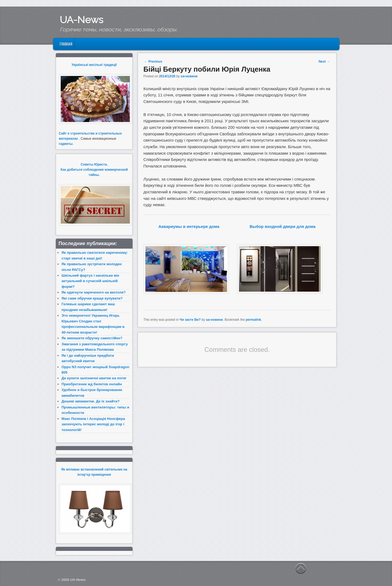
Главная (66, 44)
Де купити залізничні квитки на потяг (94, 378)
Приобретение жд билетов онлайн (92, 384)
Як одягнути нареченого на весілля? (94, 292)
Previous (153, 62)
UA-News (81, 20)
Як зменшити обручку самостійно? (92, 338)
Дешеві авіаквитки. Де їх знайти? (91, 401)
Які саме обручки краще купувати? (92, 298)
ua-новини (189, 76)
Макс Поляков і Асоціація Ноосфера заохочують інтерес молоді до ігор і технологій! (93, 424)
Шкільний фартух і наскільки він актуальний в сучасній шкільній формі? (90, 281)
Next (324, 62)
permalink (253, 320)
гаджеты (66, 144)
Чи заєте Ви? (190, 320)
